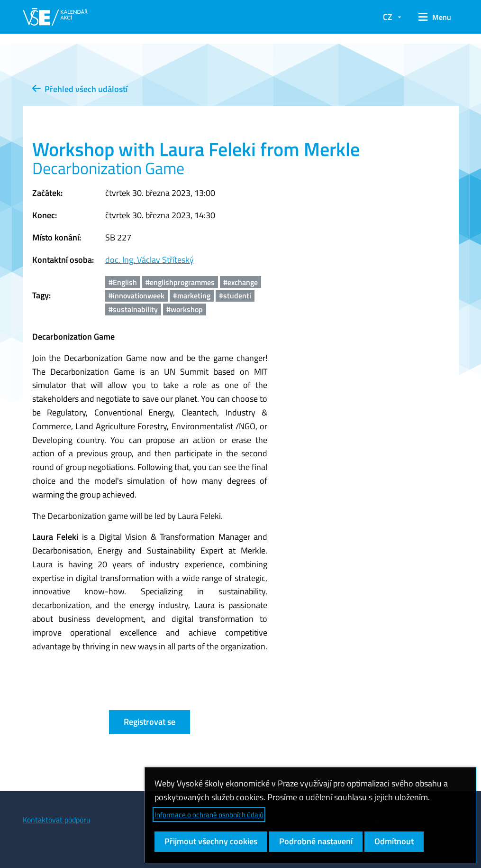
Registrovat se (150, 722)
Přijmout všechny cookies (211, 841)
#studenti (235, 295)
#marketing (192, 295)
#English (123, 282)
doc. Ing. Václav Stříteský (150, 260)
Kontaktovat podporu (57, 820)
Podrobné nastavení (316, 841)
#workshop (185, 309)
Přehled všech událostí (80, 89)
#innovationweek (136, 295)
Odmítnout (394, 841)
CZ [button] (388, 17)
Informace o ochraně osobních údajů (209, 815)
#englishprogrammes (180, 282)
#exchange (240, 282)
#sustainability (133, 309)
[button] (435, 17)
